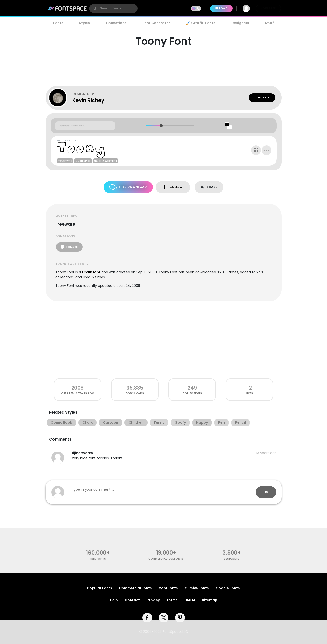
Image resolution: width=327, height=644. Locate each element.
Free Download (128, 187)
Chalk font (91, 272)
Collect (173, 187)
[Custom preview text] (85, 126)
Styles (84, 23)
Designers (240, 23)
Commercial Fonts (135, 588)
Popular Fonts (100, 588)
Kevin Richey (88, 100)
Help (114, 600)
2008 (77, 388)
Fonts (58, 23)
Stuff (269, 23)
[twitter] (164, 618)
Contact (262, 98)
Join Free (268, 8)
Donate (69, 247)
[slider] (161, 126)
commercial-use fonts (166, 559)
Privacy (153, 600)
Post (266, 492)
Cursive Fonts (197, 588)
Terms (172, 600)
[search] (113, 8)
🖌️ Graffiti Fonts (201, 23)
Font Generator (156, 23)
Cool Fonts (168, 588)
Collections (116, 23)
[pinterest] (180, 618)
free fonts (98, 559)
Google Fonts (228, 588)
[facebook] (147, 618)
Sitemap (210, 600)
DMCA (190, 600)
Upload (221, 8)
